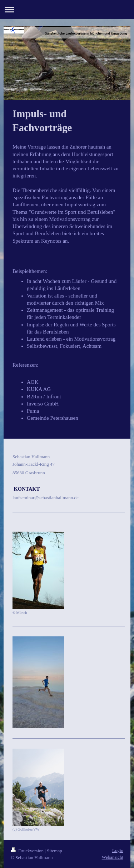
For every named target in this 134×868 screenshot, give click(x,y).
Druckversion (28, 851)
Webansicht (113, 857)
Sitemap (54, 851)
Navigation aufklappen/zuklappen (67, 9)
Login (118, 850)
